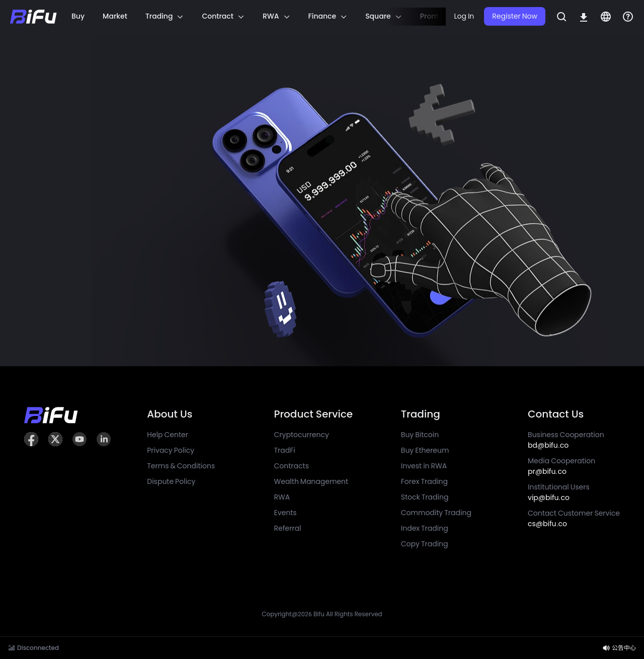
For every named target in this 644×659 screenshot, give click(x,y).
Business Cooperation (566, 440)
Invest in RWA (424, 466)
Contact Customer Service (574, 518)
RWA (282, 497)
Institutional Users (559, 492)
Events (286, 513)
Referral (288, 528)
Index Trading (425, 528)
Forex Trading (424, 481)
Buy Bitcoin (420, 435)
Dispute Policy (171, 481)
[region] (252, 17)
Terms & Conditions (181, 466)
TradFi (285, 450)
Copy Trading (425, 544)
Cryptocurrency (302, 435)
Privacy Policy (171, 450)
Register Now (515, 16)
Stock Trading (425, 497)
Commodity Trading (436, 513)
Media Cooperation (561, 466)
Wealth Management (311, 481)
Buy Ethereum (425, 450)
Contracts (292, 466)
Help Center (168, 435)
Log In (464, 16)
